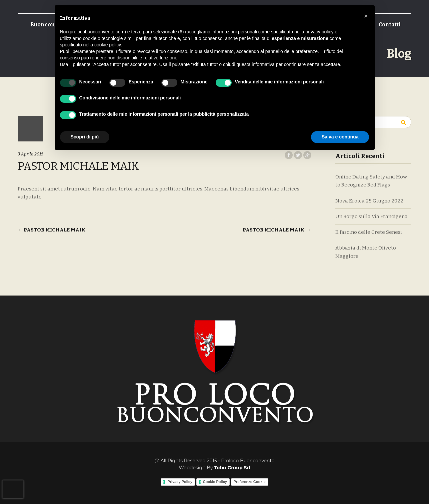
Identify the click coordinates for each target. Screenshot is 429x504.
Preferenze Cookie (250, 482)
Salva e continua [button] (340, 137)
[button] (366, 16)
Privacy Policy (180, 482)
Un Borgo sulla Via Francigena (371, 216)
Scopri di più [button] (85, 137)
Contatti (390, 25)
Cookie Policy (215, 482)
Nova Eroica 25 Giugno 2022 (369, 201)
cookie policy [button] (107, 45)
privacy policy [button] (319, 32)
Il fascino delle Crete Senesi (369, 232)
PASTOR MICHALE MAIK (51, 230)
